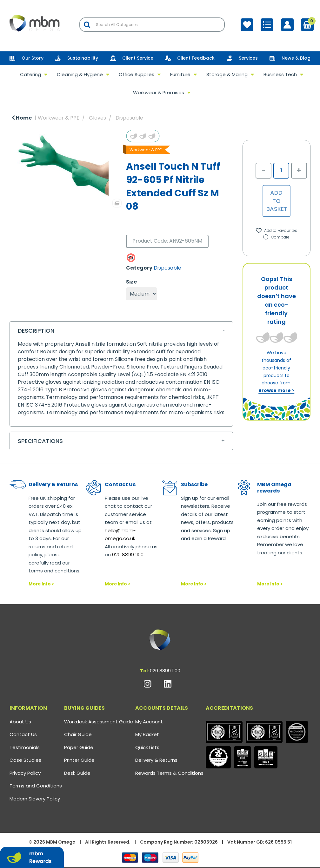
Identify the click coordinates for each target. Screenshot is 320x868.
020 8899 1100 (165, 671)
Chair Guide (78, 734)
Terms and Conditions (36, 786)
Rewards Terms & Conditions (169, 773)
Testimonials (25, 747)
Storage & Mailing (227, 74)
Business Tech (280, 74)
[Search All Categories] (152, 25)
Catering (30, 74)
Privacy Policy (25, 773)
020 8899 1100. (128, 555)
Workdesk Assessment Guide (99, 722)
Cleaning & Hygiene (80, 74)
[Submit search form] (87, 25)
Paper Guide (79, 747)
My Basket (147, 734)
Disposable (129, 118)
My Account (149, 722)
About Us (20, 722)
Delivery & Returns (156, 760)
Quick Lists (147, 747)
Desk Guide (77, 773)
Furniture (180, 74)
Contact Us (23, 734)
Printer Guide (79, 760)
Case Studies (25, 760)
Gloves (97, 118)
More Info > (41, 584)
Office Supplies (137, 74)
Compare (276, 237)
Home (22, 118)
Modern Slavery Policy (35, 799)
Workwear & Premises (159, 92)
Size (131, 282)
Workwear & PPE (59, 118)
